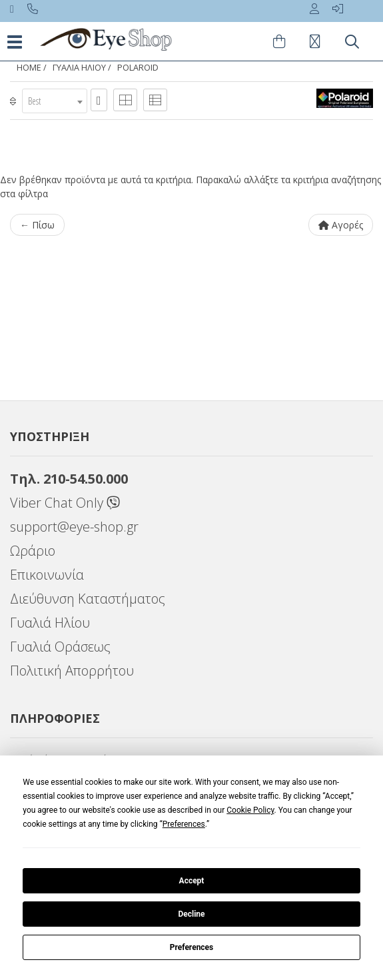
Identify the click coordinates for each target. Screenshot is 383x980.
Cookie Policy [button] (250, 810)
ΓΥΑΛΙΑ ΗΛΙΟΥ (79, 68)
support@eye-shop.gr (74, 527)
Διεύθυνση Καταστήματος (88, 599)
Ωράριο (33, 551)
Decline (191, 914)
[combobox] (55, 101)
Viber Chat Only (65, 503)
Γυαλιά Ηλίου (50, 623)
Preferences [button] (184, 824)
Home (29, 68)
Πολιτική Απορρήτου (72, 671)
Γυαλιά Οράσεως (60, 647)
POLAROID (138, 68)
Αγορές (341, 225)
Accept (192, 881)
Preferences (192, 947)
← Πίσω (37, 225)
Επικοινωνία (47, 575)
